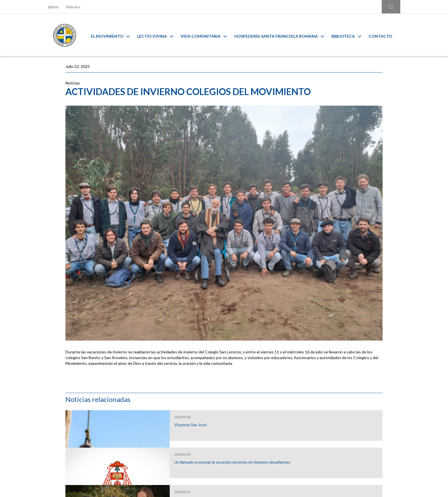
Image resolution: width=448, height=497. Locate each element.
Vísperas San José (335, 104)
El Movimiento (115, 35)
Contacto (385, 35)
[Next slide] (401, 378)
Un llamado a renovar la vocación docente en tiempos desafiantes (348, 144)
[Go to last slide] (47, 378)
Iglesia (53, 7)
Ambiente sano (357, 386)
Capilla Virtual (268, 386)
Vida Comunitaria (208, 35)
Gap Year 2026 (332, 179)
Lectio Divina (159, 35)
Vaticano (73, 7)
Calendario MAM (180, 386)
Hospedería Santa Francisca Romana (283, 35)
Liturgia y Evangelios (91, 386)
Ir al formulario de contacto (149, 452)
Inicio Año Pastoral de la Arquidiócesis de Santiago (342, 219)
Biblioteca (351, 35)
